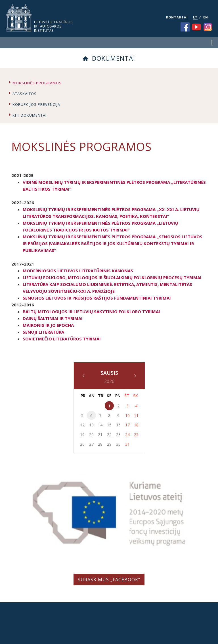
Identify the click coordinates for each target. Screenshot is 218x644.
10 (127, 415)
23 (118, 434)
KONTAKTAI (177, 17)
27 (91, 444)
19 (82, 434)
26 (82, 444)
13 (91, 425)
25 (136, 434)
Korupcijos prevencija (36, 104)
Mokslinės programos (37, 83)
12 (82, 425)
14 (100, 425)
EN (206, 17)
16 (118, 425)
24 (127, 434)
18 (136, 425)
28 (100, 444)
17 (127, 425)
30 (118, 444)
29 (109, 444)
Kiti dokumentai (30, 115)
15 (109, 425)
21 (100, 434)
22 (109, 434)
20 (91, 434)
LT (195, 17)
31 (127, 444)
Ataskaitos (25, 94)
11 (136, 415)
